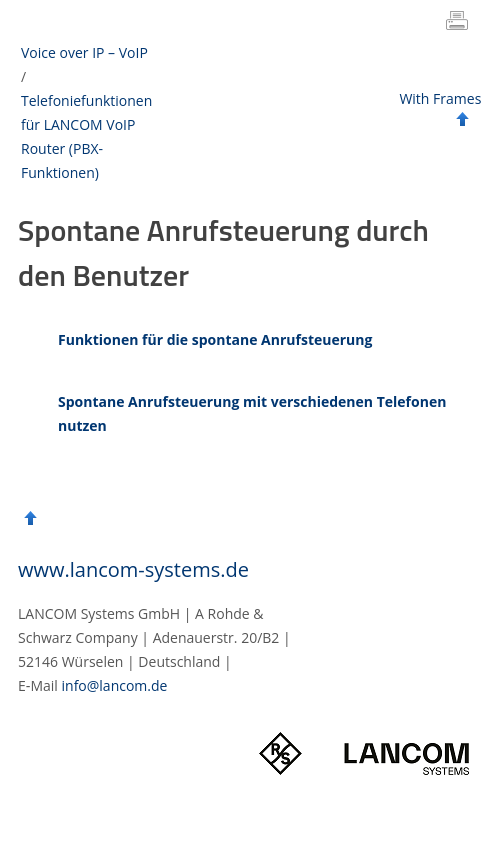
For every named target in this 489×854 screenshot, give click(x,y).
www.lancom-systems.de (133, 569)
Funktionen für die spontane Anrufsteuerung (215, 339)
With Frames (440, 98)
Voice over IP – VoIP (84, 52)
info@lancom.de (115, 685)
